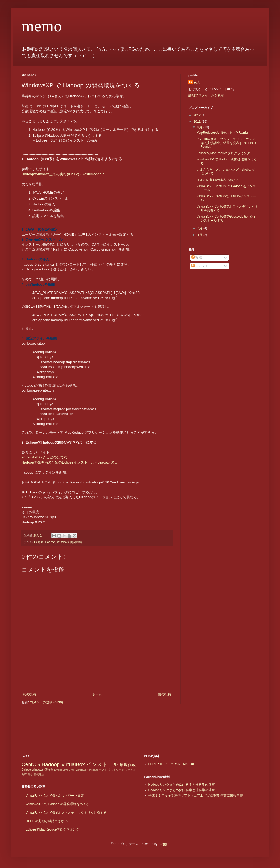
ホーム (97, 694)
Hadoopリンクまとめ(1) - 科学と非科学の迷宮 (182, 785)
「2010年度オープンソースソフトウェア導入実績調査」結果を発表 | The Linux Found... (226, 143)
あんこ (199, 82)
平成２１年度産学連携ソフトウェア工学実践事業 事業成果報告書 (196, 795)
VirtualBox (73, 764)
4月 (200, 235)
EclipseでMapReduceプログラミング (223, 153)
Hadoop (50, 542)
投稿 (197, 258)
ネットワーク (116, 770)
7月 (200, 228)
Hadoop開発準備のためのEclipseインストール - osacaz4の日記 (71, 462)
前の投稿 (164, 694)
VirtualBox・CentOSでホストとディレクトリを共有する (66, 813)
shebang (94, 770)
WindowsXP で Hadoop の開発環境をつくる (57, 804)
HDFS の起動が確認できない (218, 180)
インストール (102, 764)
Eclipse (39, 542)
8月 (200, 127)
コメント (200, 266)
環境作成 (128, 765)
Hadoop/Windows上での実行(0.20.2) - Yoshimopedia (63, 174)
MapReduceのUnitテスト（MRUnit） (223, 133)
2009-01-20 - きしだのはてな (44, 457)
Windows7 (82, 770)
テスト (103, 770)
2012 (198, 115)
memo (42, 26)
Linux (72, 770)
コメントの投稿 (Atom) (46, 702)
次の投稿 (29, 694)
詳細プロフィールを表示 (206, 95)
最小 (30, 774)
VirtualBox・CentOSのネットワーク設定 (55, 796)
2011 (198, 122)
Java (65, 770)
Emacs (58, 770)
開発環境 (76, 542)
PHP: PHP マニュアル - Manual (171, 764)
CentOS (31, 764)
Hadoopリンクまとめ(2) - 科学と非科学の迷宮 (182, 790)
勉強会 (49, 770)
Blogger (164, 844)
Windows (63, 542)
